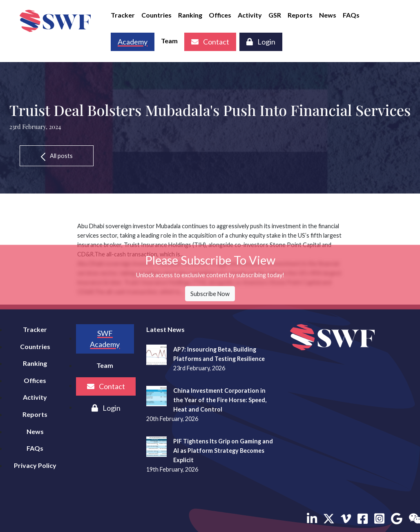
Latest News (165, 329)
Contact (210, 42)
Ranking (190, 15)
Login (261, 42)
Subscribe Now (210, 294)
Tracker (123, 15)
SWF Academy (105, 339)
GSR (275, 15)
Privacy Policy (35, 465)
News (328, 15)
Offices (220, 15)
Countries (156, 15)
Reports (300, 15)
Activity (250, 15)
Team (169, 41)
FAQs (351, 15)
